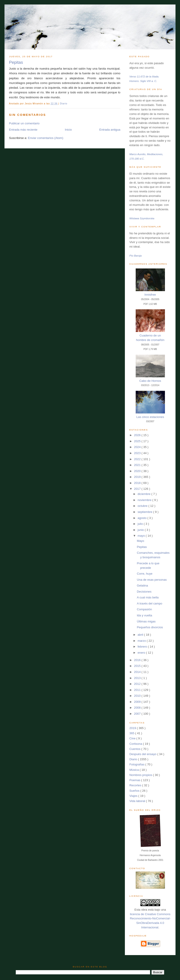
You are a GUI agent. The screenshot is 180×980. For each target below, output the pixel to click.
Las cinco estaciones (150, 417)
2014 (138, 672)
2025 (138, 441)
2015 (138, 666)
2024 (138, 447)
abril (141, 635)
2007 (138, 714)
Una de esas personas (152, 580)
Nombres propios (141, 775)
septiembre (145, 512)
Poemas (135, 780)
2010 (138, 696)
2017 (138, 489)
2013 (138, 678)
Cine (133, 738)
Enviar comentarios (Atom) (46, 138)
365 (132, 733)
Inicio (68, 130)
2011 (138, 690)
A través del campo (150, 603)
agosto (142, 518)
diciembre (144, 494)
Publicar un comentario (24, 123)
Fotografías (137, 764)
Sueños (135, 791)
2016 (138, 660)
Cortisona (136, 744)
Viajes (134, 796)
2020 (138, 471)
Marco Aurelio (137, 154)
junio (141, 530)
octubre (143, 506)
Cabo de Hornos (150, 381)
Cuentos (135, 749)
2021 (138, 465)
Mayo (140, 541)
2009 (138, 702)
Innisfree (150, 295)
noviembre (145, 500)
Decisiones (144, 592)
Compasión (144, 609)
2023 (138, 453)
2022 (138, 459)
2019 (138, 477)
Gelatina (142, 586)
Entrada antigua (110, 130)
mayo (142, 536)
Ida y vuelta (144, 615)
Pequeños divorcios (150, 627)
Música (135, 770)
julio (141, 524)
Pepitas (16, 62)
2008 (138, 708)
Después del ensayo (143, 754)
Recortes (136, 785)
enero (142, 653)
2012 (138, 684)
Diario (64, 104)
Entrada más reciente (23, 130)
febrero (143, 647)
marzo (142, 641)
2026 (138, 435)
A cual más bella (148, 597)
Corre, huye (145, 574)
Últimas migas (146, 621)
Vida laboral (138, 801)
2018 (138, 483)
